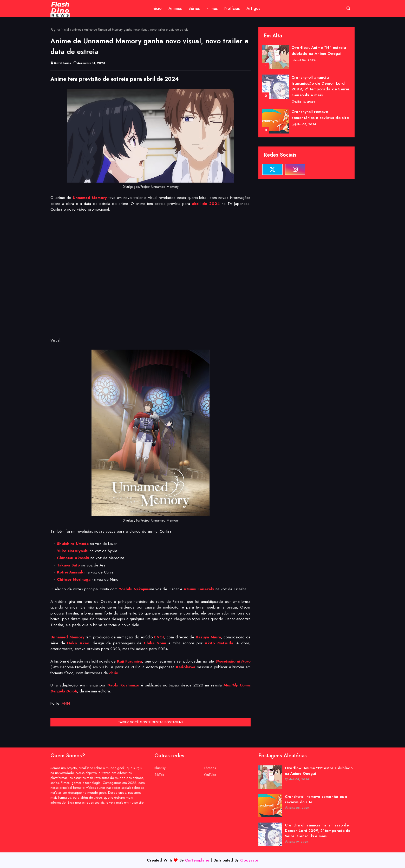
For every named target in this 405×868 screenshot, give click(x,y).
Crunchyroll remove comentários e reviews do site (320, 115)
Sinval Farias (63, 63)
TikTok (159, 775)
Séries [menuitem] (194, 8)
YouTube (210, 775)
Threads (210, 768)
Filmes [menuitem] (212, 8)
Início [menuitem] (157, 8)
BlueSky (160, 768)
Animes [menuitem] (175, 8)
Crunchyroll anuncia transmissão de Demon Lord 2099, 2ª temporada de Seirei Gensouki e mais (320, 86)
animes (76, 30)
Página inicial (60, 30)
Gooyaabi (249, 860)
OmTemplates (197, 860)
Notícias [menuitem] (232, 8)
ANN (66, 703)
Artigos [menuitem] (253, 8)
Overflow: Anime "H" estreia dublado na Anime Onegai (319, 51)
